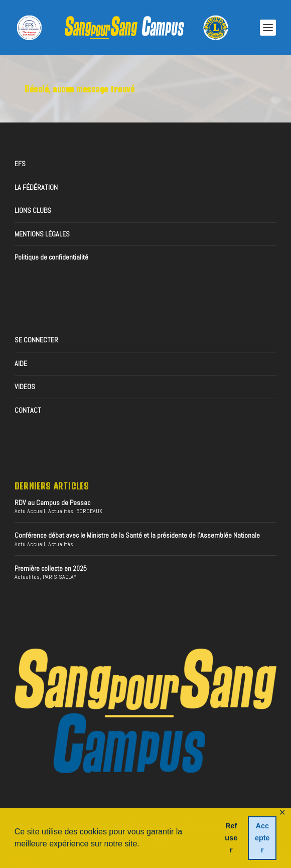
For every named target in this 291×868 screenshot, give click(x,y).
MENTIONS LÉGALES (42, 234)
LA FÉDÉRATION (36, 187)
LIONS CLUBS (33, 210)
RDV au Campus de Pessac (52, 503)
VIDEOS (25, 387)
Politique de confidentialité (51, 257)
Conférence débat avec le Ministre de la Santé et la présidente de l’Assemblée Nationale (137, 535)
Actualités (61, 511)
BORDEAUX (89, 511)
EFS (20, 164)
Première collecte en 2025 (51, 568)
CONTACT (28, 410)
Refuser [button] (231, 838)
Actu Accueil (30, 511)
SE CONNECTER (36, 340)
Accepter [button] (262, 838)
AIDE (21, 363)
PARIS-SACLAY (59, 577)
